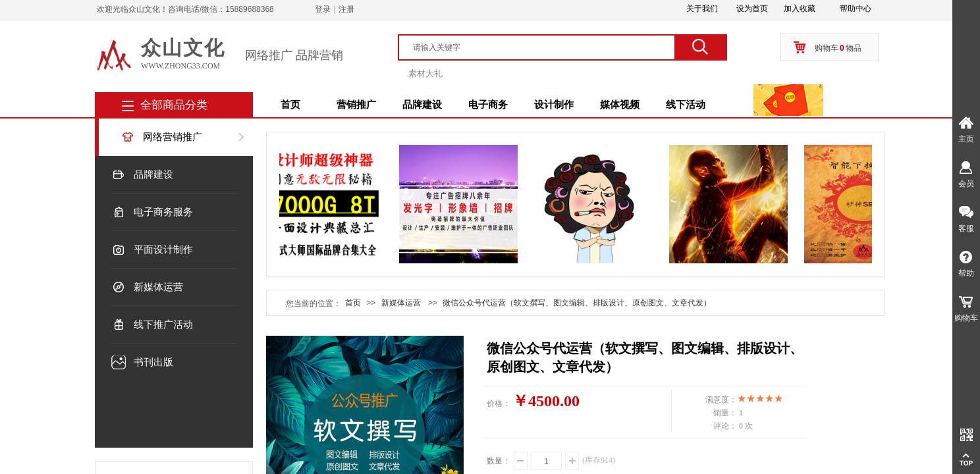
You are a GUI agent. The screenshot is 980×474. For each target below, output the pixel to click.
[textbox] (543, 47)
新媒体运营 (158, 287)
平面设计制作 (163, 250)
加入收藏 (800, 9)
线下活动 (686, 105)
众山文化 (183, 48)
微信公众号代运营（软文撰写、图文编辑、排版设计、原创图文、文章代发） (577, 303)
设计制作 (554, 105)
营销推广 (356, 105)
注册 (346, 9)
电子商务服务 (163, 212)
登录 (323, 9)
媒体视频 (620, 105)
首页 (290, 105)
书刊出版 (153, 362)
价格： (499, 404)
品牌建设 (422, 105)
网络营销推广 (173, 137)
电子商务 (488, 105)
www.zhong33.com (180, 66)
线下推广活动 (163, 325)
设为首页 (752, 9)
